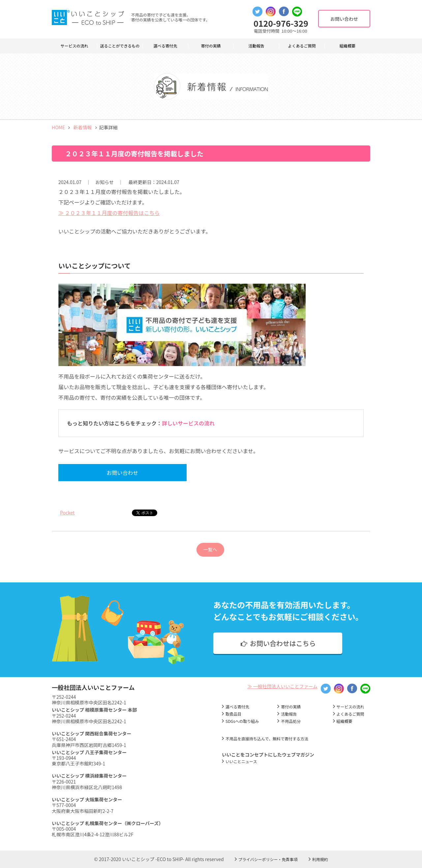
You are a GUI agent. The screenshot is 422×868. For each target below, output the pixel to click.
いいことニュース (241, 761)
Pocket (67, 512)
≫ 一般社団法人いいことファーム (282, 686)
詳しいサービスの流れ (188, 423)
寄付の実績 (211, 46)
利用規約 (320, 859)
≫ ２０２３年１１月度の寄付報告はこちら (109, 213)
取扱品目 (233, 714)
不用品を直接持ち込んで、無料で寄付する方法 (267, 739)
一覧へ (210, 549)
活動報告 (256, 46)
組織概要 (347, 46)
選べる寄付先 (165, 46)
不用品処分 (291, 721)
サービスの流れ (74, 46)
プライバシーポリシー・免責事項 (268, 859)
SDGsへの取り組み (242, 721)
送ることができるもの (120, 46)
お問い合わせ (118, 473)
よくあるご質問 (302, 46)
